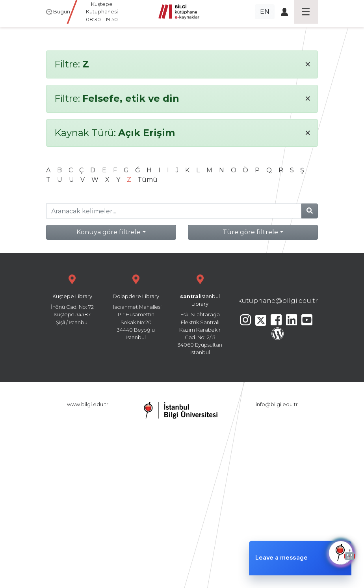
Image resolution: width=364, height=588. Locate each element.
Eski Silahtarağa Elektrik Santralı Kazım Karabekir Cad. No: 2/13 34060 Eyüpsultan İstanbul (200, 314)
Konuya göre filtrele (109, 232)
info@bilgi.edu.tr (277, 404)
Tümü (148, 180)
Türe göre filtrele (250, 232)
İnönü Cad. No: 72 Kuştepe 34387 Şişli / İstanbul (72, 299)
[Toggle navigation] (306, 12)
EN (265, 12)
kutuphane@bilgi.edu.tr (278, 301)
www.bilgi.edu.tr (88, 404)
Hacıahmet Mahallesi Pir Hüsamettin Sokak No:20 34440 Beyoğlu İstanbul (136, 306)
